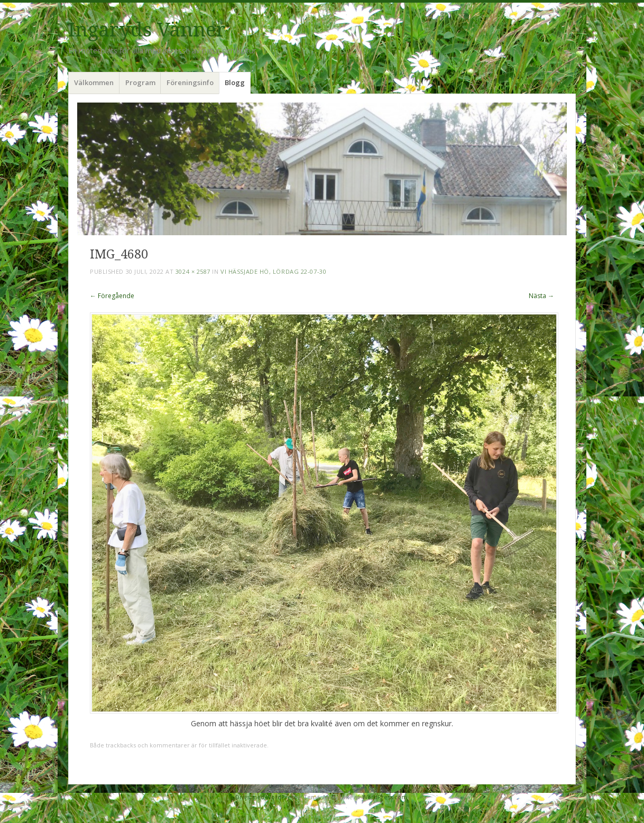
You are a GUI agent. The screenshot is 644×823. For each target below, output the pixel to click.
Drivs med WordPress (266, 797)
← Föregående (112, 296)
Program (140, 82)
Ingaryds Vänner (147, 30)
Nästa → (541, 296)
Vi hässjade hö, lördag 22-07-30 (273, 271)
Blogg (235, 82)
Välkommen (94, 82)
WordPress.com (385, 797)
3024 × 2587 (193, 271)
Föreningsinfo (190, 82)
